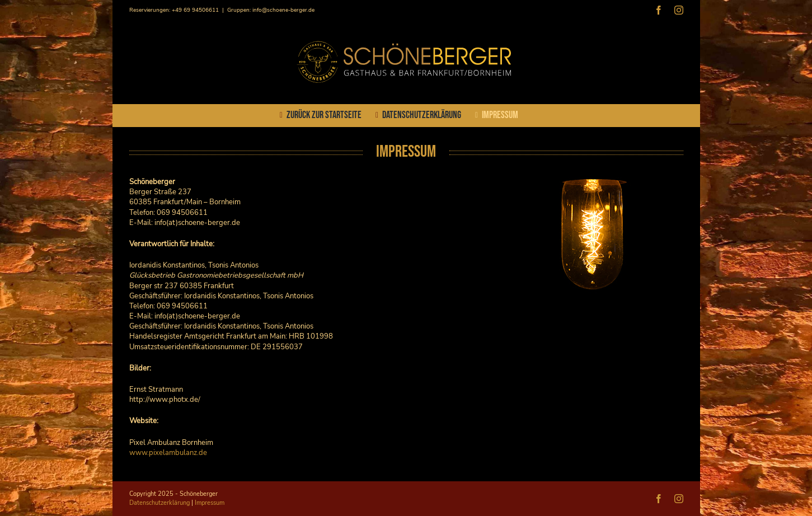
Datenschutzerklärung (159, 503)
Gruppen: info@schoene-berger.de (271, 10)
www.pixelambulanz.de (168, 453)
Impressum (210, 503)
